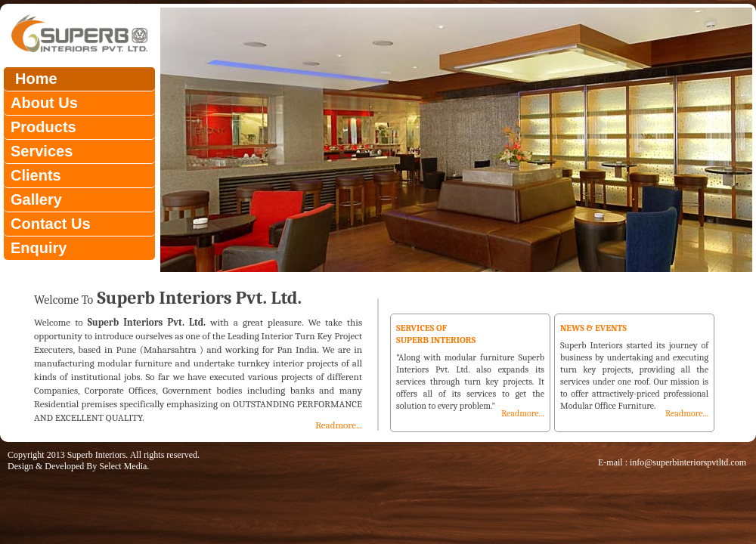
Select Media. (124, 466)
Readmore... (339, 425)
